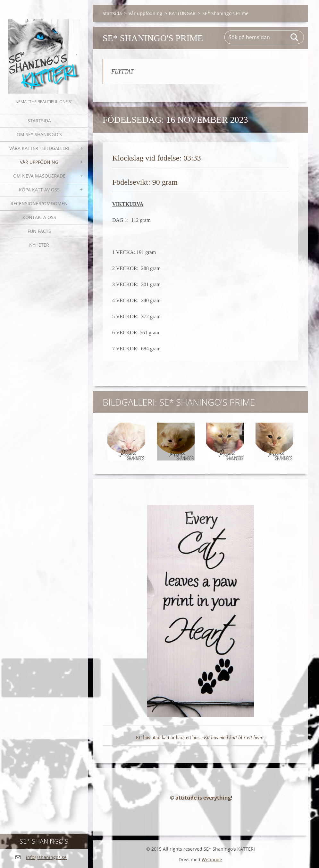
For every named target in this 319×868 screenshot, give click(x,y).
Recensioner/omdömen (39, 203)
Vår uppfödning (39, 162)
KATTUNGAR (182, 13)
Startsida (39, 121)
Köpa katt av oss (39, 190)
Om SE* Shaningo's (39, 134)
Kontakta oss (39, 217)
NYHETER (39, 245)
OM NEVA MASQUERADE (39, 176)
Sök (295, 37)
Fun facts (39, 231)
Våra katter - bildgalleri (39, 148)
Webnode (212, 859)
